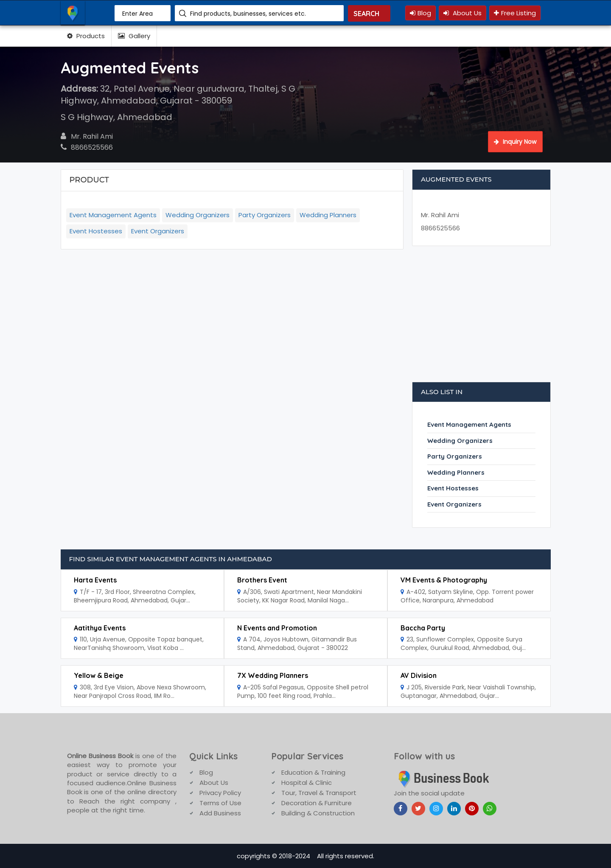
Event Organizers (158, 231)
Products (86, 36)
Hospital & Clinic (307, 783)
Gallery (134, 36)
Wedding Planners (328, 215)
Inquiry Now (515, 142)
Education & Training (313, 772)
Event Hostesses (96, 231)
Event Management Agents (113, 215)
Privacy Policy (220, 793)
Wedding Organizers (198, 215)
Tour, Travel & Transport (319, 793)
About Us (462, 13)
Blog (420, 13)
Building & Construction (318, 813)
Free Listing (515, 13)
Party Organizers (265, 215)
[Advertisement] (482, 318)
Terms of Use (220, 803)
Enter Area (137, 14)
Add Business (220, 813)
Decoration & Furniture (317, 803)
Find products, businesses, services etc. (248, 14)
